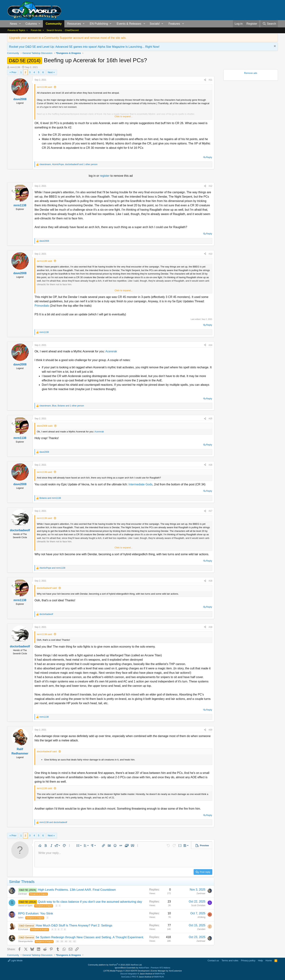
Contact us (213, 960)
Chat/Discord (72, 30)
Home (269, 960)
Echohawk (23, 929)
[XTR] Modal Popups (127, 971)
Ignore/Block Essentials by (142, 968)
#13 (210, 254)
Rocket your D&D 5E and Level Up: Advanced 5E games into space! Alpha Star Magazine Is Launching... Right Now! (84, 47)
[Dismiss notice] (274, 47)
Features (174, 24)
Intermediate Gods (141, 484)
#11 (210, 80)
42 (75, 941)
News (13, 24)
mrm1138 (15, 67)
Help (261, 960)
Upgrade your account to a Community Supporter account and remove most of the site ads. (68, 38)
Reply (209, 157)
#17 (210, 511)
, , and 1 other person (69, 164)
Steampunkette (26, 941)
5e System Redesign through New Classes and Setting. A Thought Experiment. (90, 937)
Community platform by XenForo (115, 965)
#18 (210, 581)
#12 (210, 186)
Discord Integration (129, 974)
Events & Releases (129, 24)
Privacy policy (248, 960)
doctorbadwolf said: (47, 588)
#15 (210, 419)
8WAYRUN (160, 974)
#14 (210, 345)
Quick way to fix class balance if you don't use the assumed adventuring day (90, 902)
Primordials (42, 306)
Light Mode (15, 960)
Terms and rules (230, 960)
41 (70, 941)
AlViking (201, 917)
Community (54, 24)
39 (62, 941)
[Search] (269, 24)
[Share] (205, 80)
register (105, 176)
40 (66, 941)
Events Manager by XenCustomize (166, 971)
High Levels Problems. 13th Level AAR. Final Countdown (77, 890)
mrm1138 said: (45, 87)
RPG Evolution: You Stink (36, 913)
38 (57, 941)
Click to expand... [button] (124, 116)
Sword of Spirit (25, 906)
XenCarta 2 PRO (129, 977)
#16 (210, 465)
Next (50, 72)
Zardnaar (23, 894)
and (50, 498)
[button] (20, 24)
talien (21, 918)
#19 (210, 627)
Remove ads (251, 73)
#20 (210, 730)
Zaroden (201, 929)
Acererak (111, 351)
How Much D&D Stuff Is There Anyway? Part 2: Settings (74, 925)
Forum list (36, 30)
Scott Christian (198, 905)
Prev (14, 72)
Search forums (54, 30)
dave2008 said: (45, 426)
